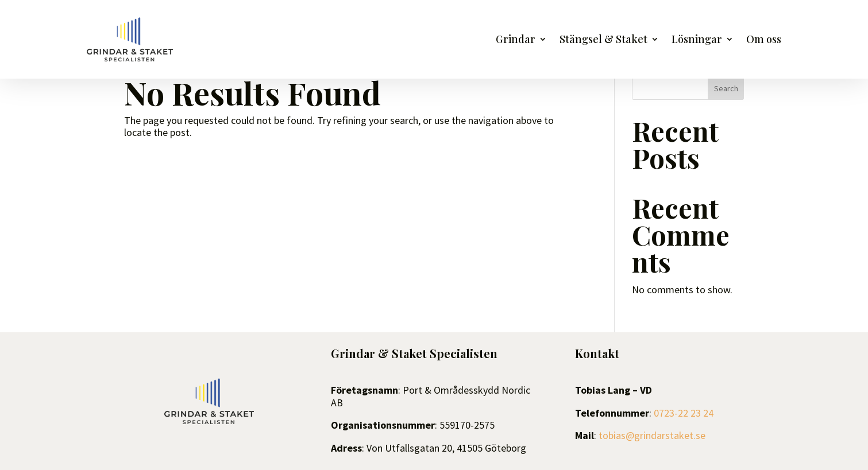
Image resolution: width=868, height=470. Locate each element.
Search (726, 88)
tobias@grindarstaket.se (652, 435)
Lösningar (697, 40)
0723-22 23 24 (684, 413)
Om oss (764, 40)
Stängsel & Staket (603, 40)
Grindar (516, 40)
